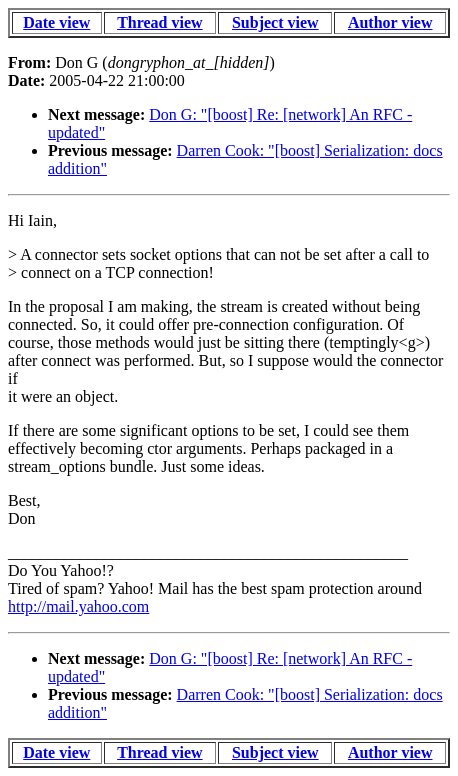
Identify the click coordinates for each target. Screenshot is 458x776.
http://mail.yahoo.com (78, 606)
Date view (56, 22)
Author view (390, 22)
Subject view (275, 22)
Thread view (159, 22)
